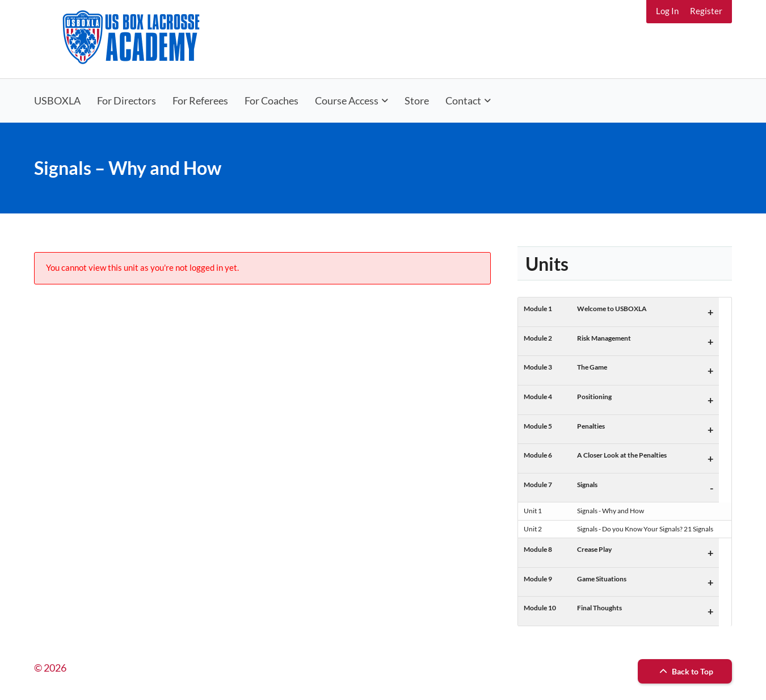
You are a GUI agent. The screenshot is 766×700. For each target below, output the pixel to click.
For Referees (200, 100)
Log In (667, 11)
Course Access (347, 100)
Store (417, 100)
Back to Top (685, 671)
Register (706, 11)
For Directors (127, 100)
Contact (463, 100)
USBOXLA (57, 100)
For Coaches (272, 100)
